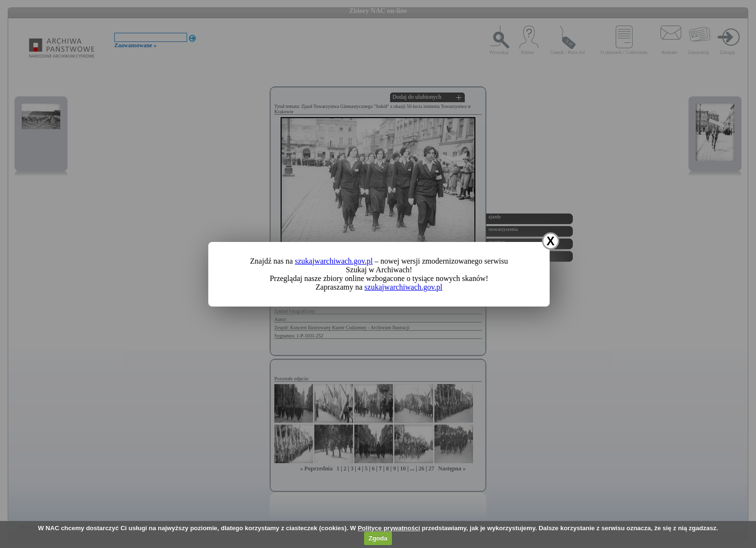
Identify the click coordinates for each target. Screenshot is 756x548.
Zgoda (378, 538)
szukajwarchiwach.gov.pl (334, 261)
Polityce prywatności (389, 528)
